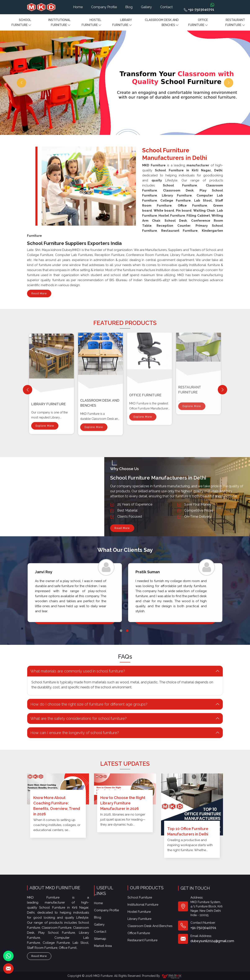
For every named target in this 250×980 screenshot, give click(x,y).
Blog (129, 7)
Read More (39, 295)
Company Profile (104, 7)
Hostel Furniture (91, 23)
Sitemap (103, 922)
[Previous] (28, 390)
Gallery (146, 7)
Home (78, 7)
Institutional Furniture (59, 23)
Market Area (105, 927)
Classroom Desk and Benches (162, 23)
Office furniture (198, 23)
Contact (166, 7)
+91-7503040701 (199, 10)
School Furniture (21, 23)
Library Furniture (122, 23)
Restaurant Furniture (235, 23)
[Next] (222, 390)
